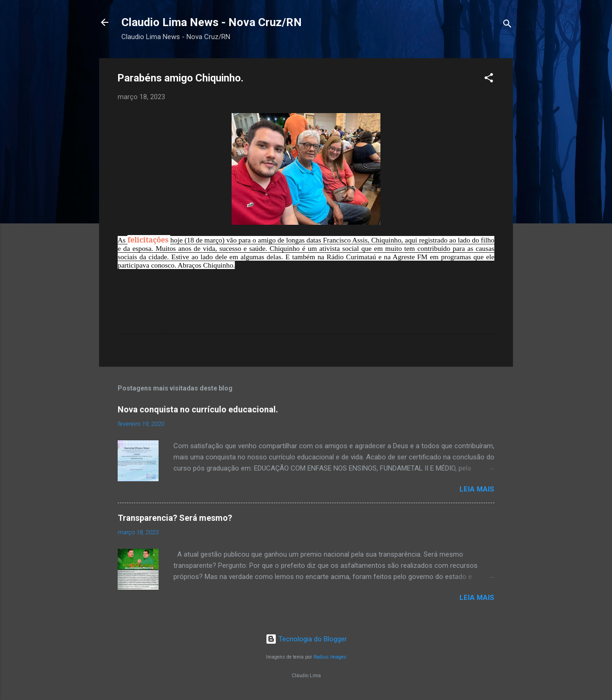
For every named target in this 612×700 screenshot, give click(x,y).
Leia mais (477, 489)
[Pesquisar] (507, 25)
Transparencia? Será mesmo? (175, 518)
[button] (489, 79)
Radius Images (330, 657)
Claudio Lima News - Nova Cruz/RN (212, 22)
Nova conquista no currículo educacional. (198, 409)
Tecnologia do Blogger (306, 639)
